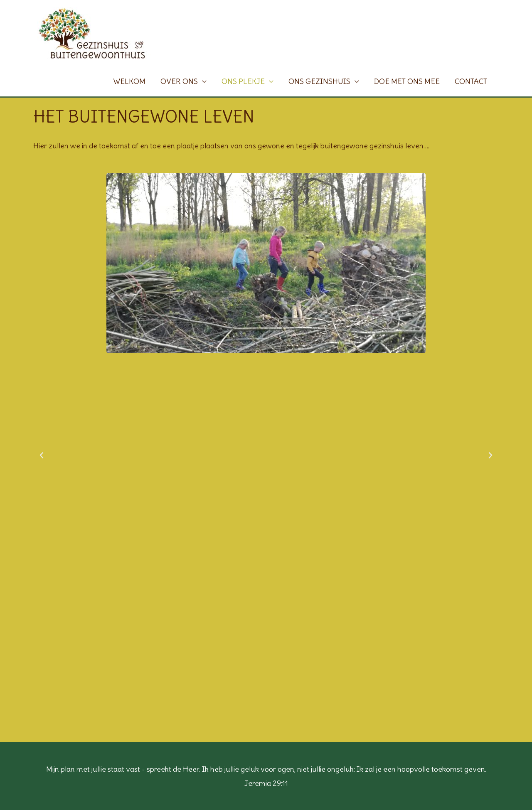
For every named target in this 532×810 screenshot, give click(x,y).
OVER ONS (179, 81)
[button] (42, 455)
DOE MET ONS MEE (407, 81)
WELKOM (129, 81)
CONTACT (471, 81)
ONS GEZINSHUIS (319, 81)
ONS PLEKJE (243, 81)
